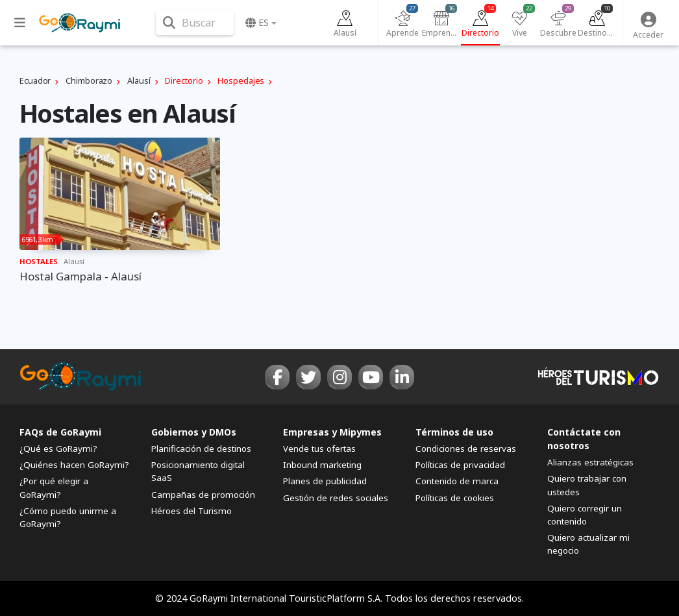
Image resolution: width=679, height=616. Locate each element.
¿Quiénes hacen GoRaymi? (74, 465)
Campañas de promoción (203, 495)
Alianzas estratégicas (590, 462)
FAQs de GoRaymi (60, 432)
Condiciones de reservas (466, 449)
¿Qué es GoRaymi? (58, 449)
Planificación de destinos (201, 449)
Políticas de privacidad (460, 465)
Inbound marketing (322, 465)
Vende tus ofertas (319, 449)
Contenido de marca (457, 481)
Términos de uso (454, 432)
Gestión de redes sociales (336, 498)
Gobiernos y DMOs (194, 432)
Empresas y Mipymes (332, 432)
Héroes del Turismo (191, 511)
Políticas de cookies (455, 498)
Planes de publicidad (325, 481)
